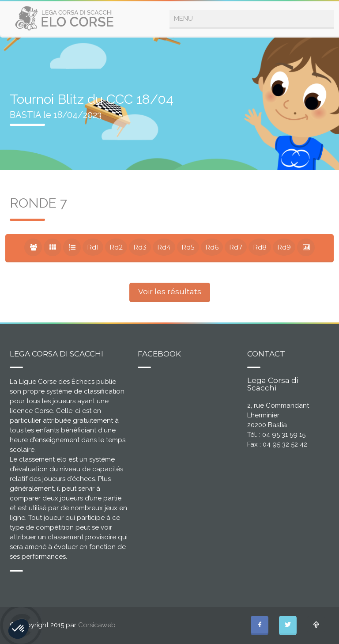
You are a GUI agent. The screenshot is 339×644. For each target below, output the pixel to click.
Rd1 (93, 247)
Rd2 (116, 247)
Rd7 (236, 247)
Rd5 (188, 247)
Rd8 (260, 247)
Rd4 (164, 247)
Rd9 (284, 247)
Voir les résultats (170, 292)
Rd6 (212, 247)
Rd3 (140, 247)
